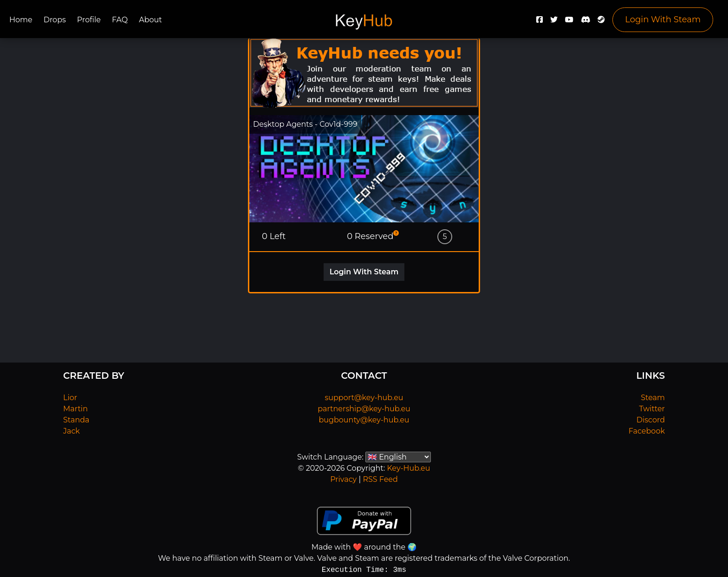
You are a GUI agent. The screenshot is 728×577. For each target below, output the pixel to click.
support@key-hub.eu (364, 398)
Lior (70, 398)
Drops (55, 20)
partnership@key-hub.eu (364, 409)
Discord (651, 420)
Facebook (647, 431)
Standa (76, 420)
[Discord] (585, 22)
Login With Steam (663, 19)
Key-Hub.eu (408, 468)
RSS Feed (380, 479)
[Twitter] (554, 22)
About (150, 20)
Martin (75, 409)
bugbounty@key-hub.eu (364, 420)
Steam (653, 398)
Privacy (343, 479)
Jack (71, 431)
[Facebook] (539, 22)
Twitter (652, 409)
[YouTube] (569, 22)
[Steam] (601, 22)
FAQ (120, 20)
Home (21, 20)
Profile (89, 20)
